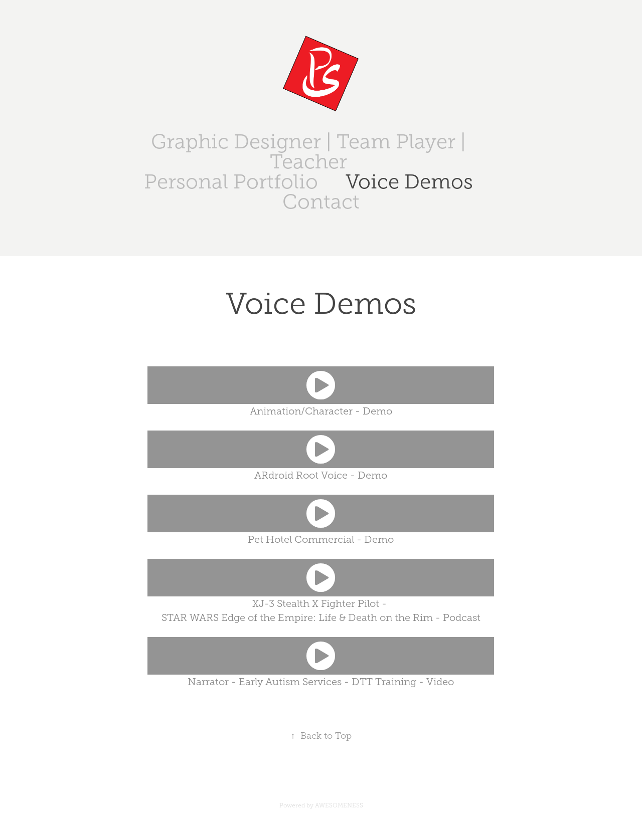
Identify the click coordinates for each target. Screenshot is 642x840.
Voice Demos (409, 182)
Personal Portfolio (231, 182)
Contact (321, 202)
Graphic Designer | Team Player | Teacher (308, 152)
